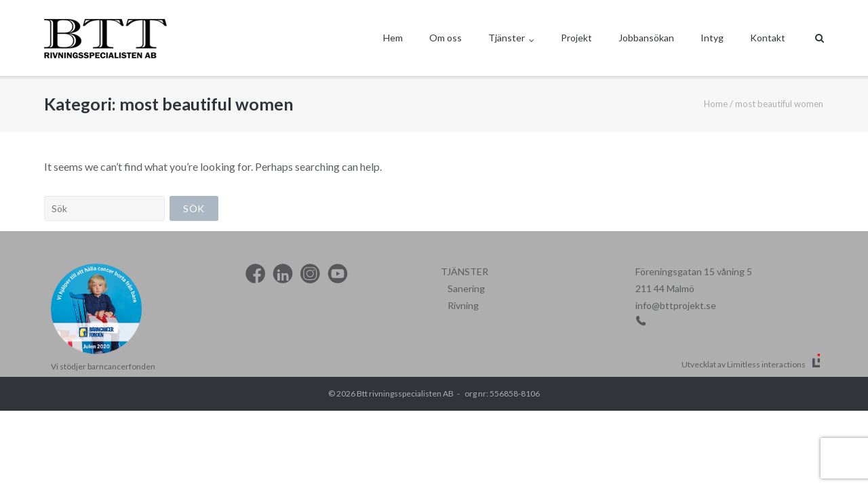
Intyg (712, 38)
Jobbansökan (646, 38)
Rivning (463, 305)
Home (716, 104)
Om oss (446, 38)
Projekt (576, 38)
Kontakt (768, 38)
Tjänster (507, 38)
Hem (393, 38)
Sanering (466, 288)
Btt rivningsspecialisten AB (405, 393)
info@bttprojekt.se (676, 305)
